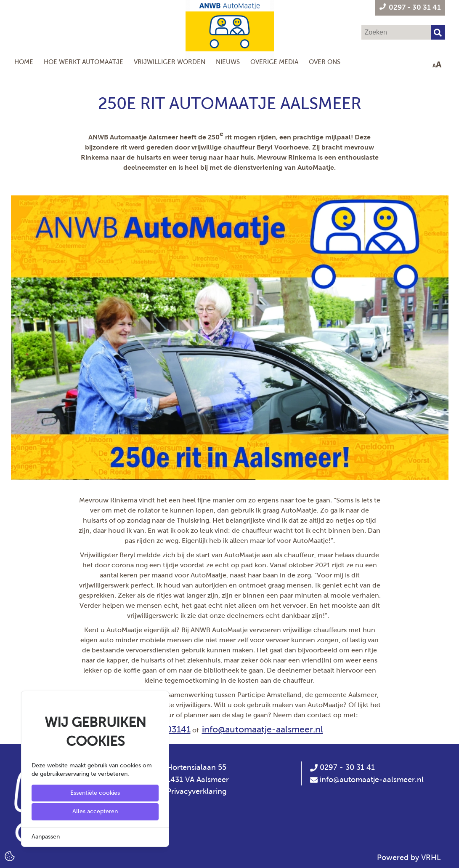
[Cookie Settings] (10, 856)
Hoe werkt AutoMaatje (84, 62)
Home (24, 62)
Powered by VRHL (409, 857)
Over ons (325, 62)
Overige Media (274, 62)
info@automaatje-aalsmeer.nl (263, 729)
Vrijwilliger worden (170, 62)
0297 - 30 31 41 (342, 767)
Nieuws (228, 62)
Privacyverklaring (197, 791)
